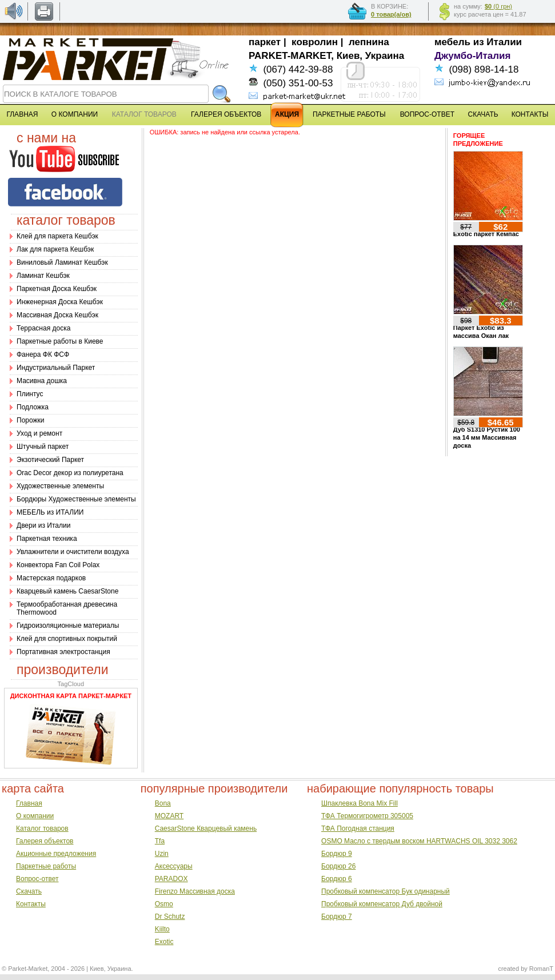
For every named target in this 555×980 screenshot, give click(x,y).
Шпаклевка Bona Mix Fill (360, 803)
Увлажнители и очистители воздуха (73, 552)
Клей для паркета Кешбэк (57, 236)
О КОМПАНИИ (75, 114)
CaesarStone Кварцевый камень (206, 828)
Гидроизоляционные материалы (68, 626)
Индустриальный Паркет (56, 368)
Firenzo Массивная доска (195, 891)
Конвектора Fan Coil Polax (58, 565)
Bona (163, 803)
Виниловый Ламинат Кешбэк (62, 262)
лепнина (369, 42)
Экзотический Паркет (50, 460)
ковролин (315, 42)
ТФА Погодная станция (358, 828)
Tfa (160, 841)
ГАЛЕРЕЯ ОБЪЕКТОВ (226, 114)
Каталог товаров (42, 828)
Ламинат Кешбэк (43, 276)
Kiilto (162, 929)
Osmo (164, 904)
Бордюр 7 (337, 917)
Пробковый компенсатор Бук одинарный (386, 891)
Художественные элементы (60, 486)
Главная (29, 803)
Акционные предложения (56, 854)
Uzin (162, 854)
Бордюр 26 (338, 866)
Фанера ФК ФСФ (43, 354)
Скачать (29, 891)
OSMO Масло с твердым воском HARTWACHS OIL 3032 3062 (419, 841)
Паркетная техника (47, 539)
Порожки (31, 420)
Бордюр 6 (337, 879)
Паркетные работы (46, 866)
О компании (35, 816)
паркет (265, 42)
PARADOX (171, 879)
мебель (452, 42)
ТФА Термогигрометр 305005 (367, 816)
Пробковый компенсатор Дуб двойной (382, 904)
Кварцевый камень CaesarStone (67, 591)
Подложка (33, 407)
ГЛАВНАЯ (22, 114)
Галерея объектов (45, 841)
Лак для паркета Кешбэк (55, 249)
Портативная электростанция (63, 652)
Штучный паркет (43, 447)
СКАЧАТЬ (483, 114)
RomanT (541, 969)
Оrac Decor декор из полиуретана (70, 473)
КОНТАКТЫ (530, 114)
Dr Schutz (170, 917)
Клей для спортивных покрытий (67, 639)
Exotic (164, 942)
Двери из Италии (43, 525)
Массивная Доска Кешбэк (57, 315)
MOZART (169, 816)
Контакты (31, 904)
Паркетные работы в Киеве (60, 341)
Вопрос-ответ (37, 879)
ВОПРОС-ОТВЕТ (427, 114)
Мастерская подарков (51, 578)
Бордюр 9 (337, 854)
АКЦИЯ (287, 114)
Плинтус (30, 394)
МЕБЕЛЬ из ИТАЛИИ (50, 512)
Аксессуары (174, 866)
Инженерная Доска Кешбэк (60, 302)
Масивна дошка (42, 381)
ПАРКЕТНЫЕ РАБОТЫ (349, 114)
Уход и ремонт (39, 433)
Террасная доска (43, 328)
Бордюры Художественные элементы (76, 499)
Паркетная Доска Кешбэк (57, 289)
